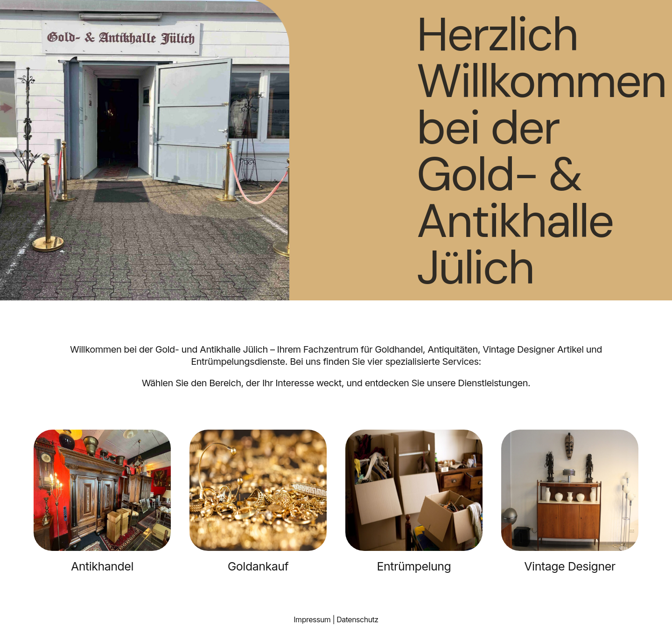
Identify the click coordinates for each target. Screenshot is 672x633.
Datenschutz (357, 619)
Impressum (312, 619)
